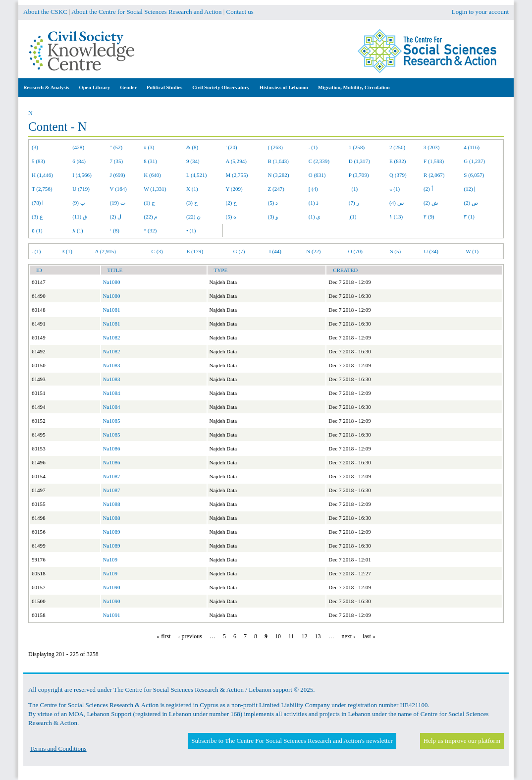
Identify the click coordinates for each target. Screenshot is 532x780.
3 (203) (431, 147)
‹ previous (190, 636)
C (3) (157, 251)
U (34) (431, 251)
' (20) (232, 147)
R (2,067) (434, 175)
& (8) (192, 147)
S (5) (395, 251)
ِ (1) (353, 217)
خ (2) (232, 203)
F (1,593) (434, 161)
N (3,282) (279, 175)
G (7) (239, 251)
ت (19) (118, 203)
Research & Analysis (46, 87)
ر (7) (354, 203)
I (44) (275, 251)
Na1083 (112, 365)
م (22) (151, 217)
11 (291, 636)
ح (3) (192, 203)
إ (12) (470, 189)
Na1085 (112, 421)
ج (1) (149, 203)
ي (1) (315, 217)
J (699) (118, 175)
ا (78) (38, 203)
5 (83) (38, 161)
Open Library (95, 87)
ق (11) (80, 217)
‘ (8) (115, 230)
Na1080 (112, 282)
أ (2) (428, 189)
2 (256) (397, 147)
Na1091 (112, 615)
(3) (35, 147)
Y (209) (234, 189)
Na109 (110, 559)
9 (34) (193, 161)
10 (278, 636)
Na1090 (112, 587)
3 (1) (67, 251)
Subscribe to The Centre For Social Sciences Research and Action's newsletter (292, 741)
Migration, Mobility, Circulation (354, 87)
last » (369, 636)
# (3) (149, 147)
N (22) (313, 251)
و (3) (273, 217)
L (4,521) (196, 175)
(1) (353, 189)
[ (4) (313, 189)
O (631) (317, 175)
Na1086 (112, 448)
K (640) (152, 175)
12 (304, 636)
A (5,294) (236, 161)
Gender (128, 87)
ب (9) (79, 203)
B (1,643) (278, 161)
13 (318, 636)
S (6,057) (474, 175)
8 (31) (150, 161)
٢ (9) (429, 217)
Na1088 (112, 504)
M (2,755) (237, 175)
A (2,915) (106, 251)
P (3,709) (359, 175)
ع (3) (37, 217)
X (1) (192, 189)
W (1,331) (155, 189)
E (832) (398, 161)
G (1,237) (474, 161)
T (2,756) (42, 189)
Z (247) (276, 189)
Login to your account (480, 12)
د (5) (273, 203)
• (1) (191, 230)
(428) (78, 147)
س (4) (397, 203)
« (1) (395, 189)
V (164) (119, 189)
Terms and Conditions (58, 749)
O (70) (355, 251)
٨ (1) (78, 230)
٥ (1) (37, 230)
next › (348, 636)
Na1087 (112, 476)
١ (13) (396, 217)
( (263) (275, 147)
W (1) (472, 251)
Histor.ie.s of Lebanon (284, 87)
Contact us (240, 12)
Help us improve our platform (462, 741)
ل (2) (116, 217)
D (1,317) (359, 161)
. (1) (313, 147)
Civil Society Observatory (221, 87)
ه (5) (231, 217)
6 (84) (79, 161)
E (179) (195, 251)
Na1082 (112, 337)
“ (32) (150, 230)
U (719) (81, 189)
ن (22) (193, 217)
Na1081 (112, 310)
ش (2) (431, 203)
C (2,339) (319, 161)
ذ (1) (314, 203)
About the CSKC (45, 12)
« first (163, 636)
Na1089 (112, 532)
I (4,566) (82, 175)
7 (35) (117, 161)
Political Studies (164, 87)
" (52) (116, 147)
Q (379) (398, 175)
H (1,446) (42, 175)
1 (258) (357, 147)
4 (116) (472, 147)
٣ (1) (469, 217)
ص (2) (471, 203)
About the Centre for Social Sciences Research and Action (146, 12)
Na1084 (112, 393)
